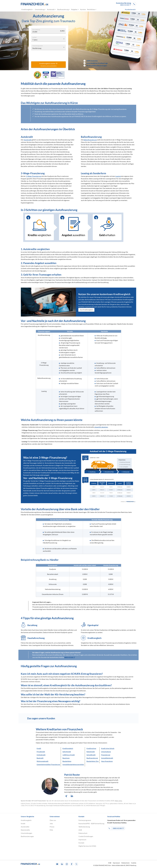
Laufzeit (34, 37)
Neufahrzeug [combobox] (37, 48)
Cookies (134, 863)
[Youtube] (57, 864)
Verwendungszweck (37, 46)
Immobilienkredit (107, 758)
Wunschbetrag (36, 30)
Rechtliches (92, 9)
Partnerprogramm (85, 820)
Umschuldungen (26, 833)
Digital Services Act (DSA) (87, 846)
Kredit (39, 748)
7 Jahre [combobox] (35, 40)
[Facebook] (72, 864)
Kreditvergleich (27, 9)
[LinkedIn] (62, 864)
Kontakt (81, 843)
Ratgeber (75, 9)
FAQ (51, 830)
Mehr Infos (119, 801)
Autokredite (25, 827)
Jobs (51, 823)
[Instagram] (67, 864)
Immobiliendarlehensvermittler (73, 764)
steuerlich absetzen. (101, 427)
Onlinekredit (41, 755)
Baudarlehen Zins (93, 761)
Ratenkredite (25, 830)
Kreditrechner (91, 748)
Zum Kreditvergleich (86, 310)
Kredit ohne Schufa (108, 748)
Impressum (82, 840)
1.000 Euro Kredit (69, 755)
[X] (76, 864)
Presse (52, 827)
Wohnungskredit (43, 761)
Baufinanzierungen (27, 836)
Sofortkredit (67, 752)
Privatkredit (41, 752)
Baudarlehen (67, 761)
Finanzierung (106, 755)
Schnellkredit (91, 755)
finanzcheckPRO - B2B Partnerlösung (91, 823)
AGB (80, 830)
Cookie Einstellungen (86, 836)
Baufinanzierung (64, 9)
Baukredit (40, 758)
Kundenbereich (130, 9)
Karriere (83, 9)
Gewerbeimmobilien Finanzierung (48, 764)
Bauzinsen (66, 758)
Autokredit (51, 9)
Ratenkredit (91, 752)
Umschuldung (40, 9)
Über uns (53, 820)
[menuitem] (127, 9)
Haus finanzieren (107, 761)
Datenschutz (83, 833)
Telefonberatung (84, 827)
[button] (126, 4)
